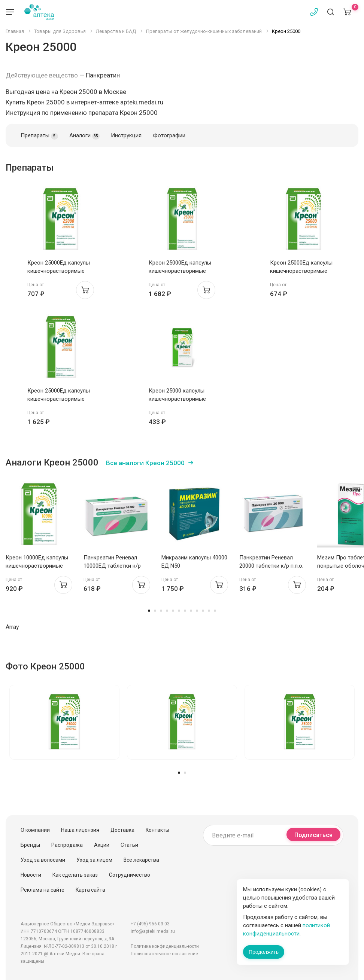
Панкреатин (103, 75)
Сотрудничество (130, 875)
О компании (35, 830)
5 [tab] (173, 611)
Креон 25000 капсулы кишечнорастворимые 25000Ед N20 (177, 399)
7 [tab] (185, 611)
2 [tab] (155, 611)
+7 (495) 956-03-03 (150, 924)
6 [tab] (179, 611)
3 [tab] (161, 611)
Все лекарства (141, 860)
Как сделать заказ (75, 875)
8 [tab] (191, 611)
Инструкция (126, 135)
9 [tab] (197, 611)
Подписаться (313, 835)
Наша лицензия (80, 830)
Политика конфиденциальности (165, 946)
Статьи (129, 845)
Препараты (39, 136)
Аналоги (84, 136)
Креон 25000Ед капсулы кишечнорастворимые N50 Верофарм (180, 271)
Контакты (157, 830)
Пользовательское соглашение (164, 954)
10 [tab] (203, 611)
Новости (31, 875)
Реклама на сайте (43, 890)
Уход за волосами (43, 860)
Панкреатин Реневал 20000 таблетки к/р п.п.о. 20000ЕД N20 (271, 566)
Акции (102, 845)
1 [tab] (149, 611)
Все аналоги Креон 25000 (145, 463)
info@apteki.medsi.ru (153, 931)
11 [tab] (209, 611)
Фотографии (169, 135)
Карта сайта (90, 890)
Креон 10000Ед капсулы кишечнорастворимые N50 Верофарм (37, 566)
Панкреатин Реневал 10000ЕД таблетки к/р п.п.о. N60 (112, 566)
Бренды (30, 845)
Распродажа (67, 845)
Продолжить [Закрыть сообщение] (264, 952)
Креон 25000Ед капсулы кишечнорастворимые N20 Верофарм (59, 271)
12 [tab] (215, 611)
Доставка (122, 830)
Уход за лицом (94, 860)
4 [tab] (167, 611)
